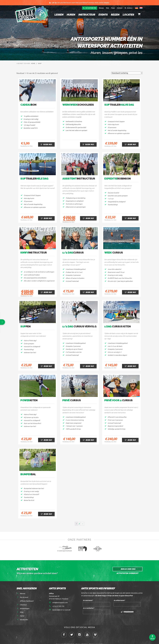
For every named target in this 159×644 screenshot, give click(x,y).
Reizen (114, 15)
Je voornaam (88, 596)
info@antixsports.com (60, 598)
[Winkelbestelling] (127, 73)
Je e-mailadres (88, 604)
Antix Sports (71, 641)
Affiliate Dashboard (27, 597)
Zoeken (129, 8)
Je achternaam (119, 596)
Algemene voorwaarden (96, 641)
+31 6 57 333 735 (89, 8)
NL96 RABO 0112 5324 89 (61, 606)
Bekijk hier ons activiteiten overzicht (128, 565)
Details (107, 3)
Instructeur (86, 15)
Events (102, 15)
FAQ (107, 8)
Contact (120, 8)
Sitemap (78, 641)
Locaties (127, 15)
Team (113, 8)
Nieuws (101, 8)
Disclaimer (85, 641)
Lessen (58, 15)
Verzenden (127, 607)
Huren (70, 15)
